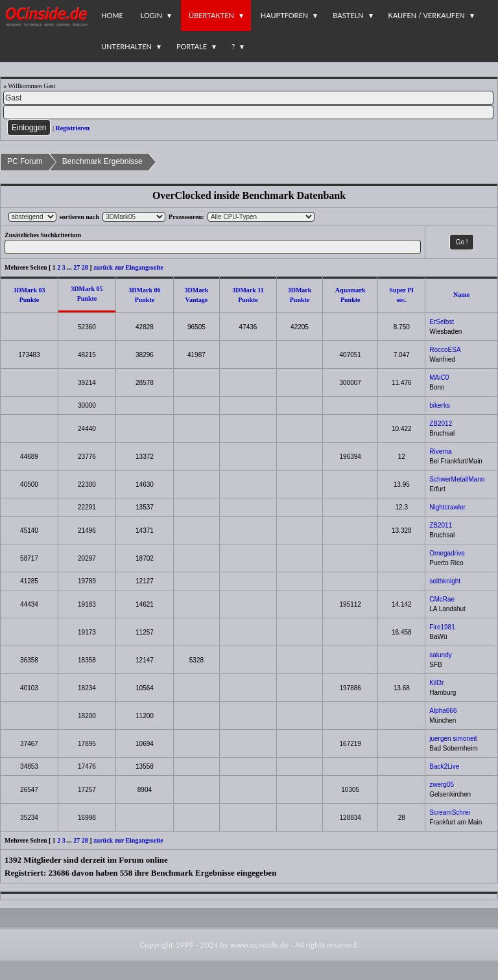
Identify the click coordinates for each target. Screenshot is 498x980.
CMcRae (442, 599)
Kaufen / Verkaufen (427, 15)
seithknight (445, 581)
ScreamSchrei (450, 812)
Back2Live (444, 766)
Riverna (440, 451)
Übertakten (211, 15)
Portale (192, 46)
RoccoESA (445, 350)
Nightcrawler (447, 507)
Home (112, 15)
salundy (440, 655)
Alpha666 (443, 711)
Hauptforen (284, 15)
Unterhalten (126, 46)
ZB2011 (441, 525)
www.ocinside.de (259, 945)
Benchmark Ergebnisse (102, 161)
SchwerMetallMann (457, 479)
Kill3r (436, 683)
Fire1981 (442, 627)
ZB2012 (441, 424)
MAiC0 (439, 378)
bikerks (440, 405)
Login (152, 15)
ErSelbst (442, 322)
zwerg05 (442, 785)
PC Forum (25, 161)
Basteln (348, 15)
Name (461, 295)
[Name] (248, 98)
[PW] (248, 112)
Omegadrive (447, 553)
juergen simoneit (453, 739)
